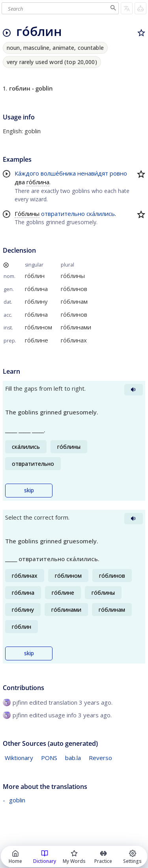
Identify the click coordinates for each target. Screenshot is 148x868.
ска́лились (101, 214)
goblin (17, 800)
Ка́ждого (27, 173)
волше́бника (58, 173)
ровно (118, 173)
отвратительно (63, 214)
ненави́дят (93, 173)
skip (29, 490)
